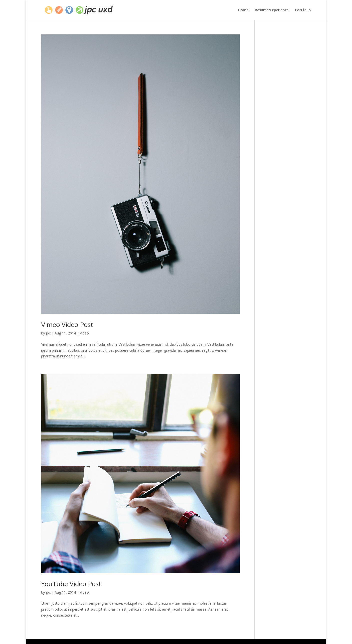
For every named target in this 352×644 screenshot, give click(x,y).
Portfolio (303, 10)
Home (243, 10)
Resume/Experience (272, 10)
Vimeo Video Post (67, 324)
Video (84, 333)
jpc (48, 333)
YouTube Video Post (71, 584)
